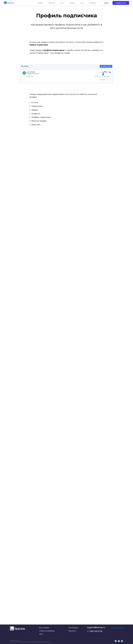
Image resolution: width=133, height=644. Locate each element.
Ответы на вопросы (47, 631)
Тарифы (40, 3)
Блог (82, 3)
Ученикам (92, 3)
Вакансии (72, 631)
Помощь (72, 3)
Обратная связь (118, 628)
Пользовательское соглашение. (41, 642)
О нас (62, 3)
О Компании (73, 628)
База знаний (44, 628)
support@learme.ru (96, 627)
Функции (51, 3)
